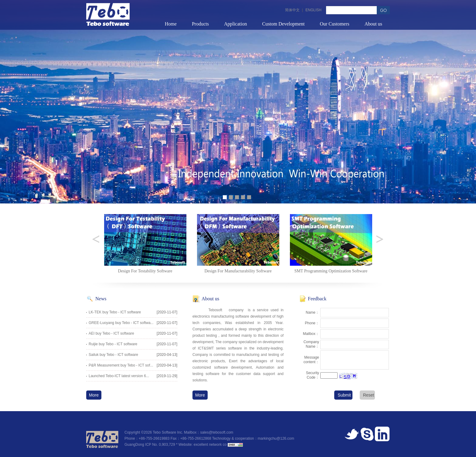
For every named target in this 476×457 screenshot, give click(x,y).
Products (200, 24)
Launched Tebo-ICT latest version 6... (119, 376)
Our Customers (334, 24)
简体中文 (292, 10)
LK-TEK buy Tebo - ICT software (115, 312)
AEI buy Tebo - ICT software (111, 333)
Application (236, 24)
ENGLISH (313, 10)
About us (373, 24)
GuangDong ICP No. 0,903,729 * (151, 445)
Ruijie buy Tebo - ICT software (113, 344)
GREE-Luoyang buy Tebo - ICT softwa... (121, 323)
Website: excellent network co (203, 445)
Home (171, 24)
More (94, 395)
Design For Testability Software (145, 271)
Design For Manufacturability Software (238, 271)
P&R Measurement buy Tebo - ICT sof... (121, 365)
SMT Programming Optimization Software (331, 271)
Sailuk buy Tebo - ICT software (113, 355)
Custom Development (283, 24)
